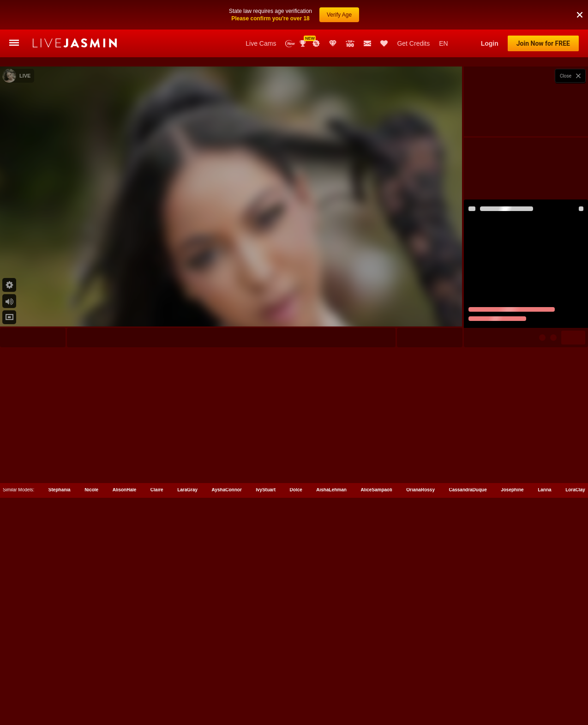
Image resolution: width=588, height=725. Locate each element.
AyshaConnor (227, 701)
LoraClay (575, 701)
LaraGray (187, 701)
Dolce (296, 701)
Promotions (316, 43)
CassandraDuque (468, 701)
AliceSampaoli (376, 701)
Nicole (91, 701)
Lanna (544, 701)
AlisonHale (125, 701)
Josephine (512, 701)
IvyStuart (266, 701)
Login (490, 43)
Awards (304, 43)
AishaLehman (331, 701)
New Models (290, 44)
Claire (157, 701)
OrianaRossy (420, 701)
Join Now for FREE (543, 43)
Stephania (60, 701)
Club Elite (333, 43)
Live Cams (261, 43)
